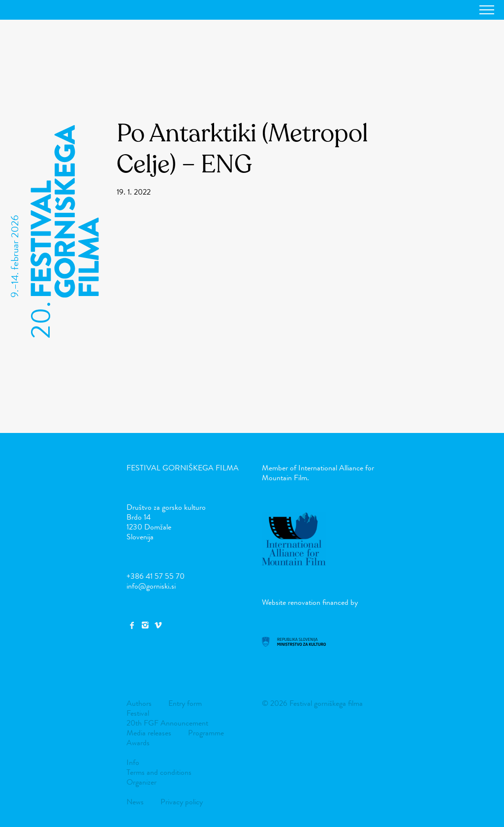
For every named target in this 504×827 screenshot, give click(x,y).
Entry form (185, 703)
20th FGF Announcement (167, 723)
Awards (138, 743)
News (135, 802)
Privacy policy (182, 802)
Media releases (149, 733)
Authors (139, 703)
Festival (138, 713)
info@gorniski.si (151, 586)
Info (133, 762)
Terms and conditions (159, 772)
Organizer (142, 782)
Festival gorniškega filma (183, 468)
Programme (206, 733)
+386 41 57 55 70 (156, 576)
